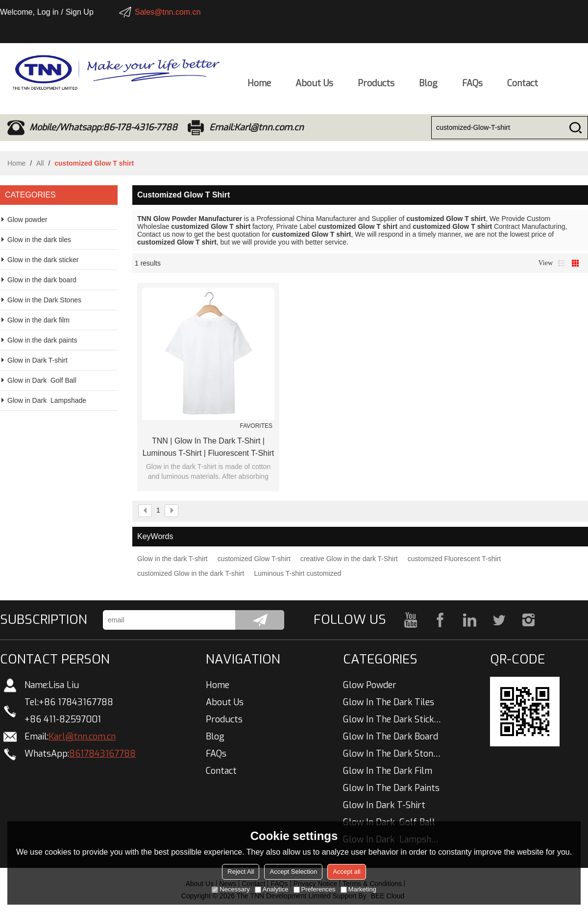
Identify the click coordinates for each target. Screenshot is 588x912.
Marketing (358, 889)
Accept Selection (293, 872)
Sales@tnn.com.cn (168, 12)
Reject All (241, 872)
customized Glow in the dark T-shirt (191, 573)
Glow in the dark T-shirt (172, 559)
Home (259, 86)
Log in (48, 12)
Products (376, 86)
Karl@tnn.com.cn (82, 737)
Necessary (231, 889)
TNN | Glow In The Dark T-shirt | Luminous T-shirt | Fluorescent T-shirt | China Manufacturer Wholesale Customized (208, 448)
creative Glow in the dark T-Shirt (349, 559)
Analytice (272, 889)
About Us (314, 86)
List (562, 263)
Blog (428, 86)
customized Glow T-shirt (254, 559)
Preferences (315, 889)
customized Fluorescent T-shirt (454, 559)
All (40, 163)
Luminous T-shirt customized (297, 573)
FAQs (472, 86)
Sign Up (80, 12)
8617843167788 (102, 754)
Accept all (346, 872)
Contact (523, 86)
